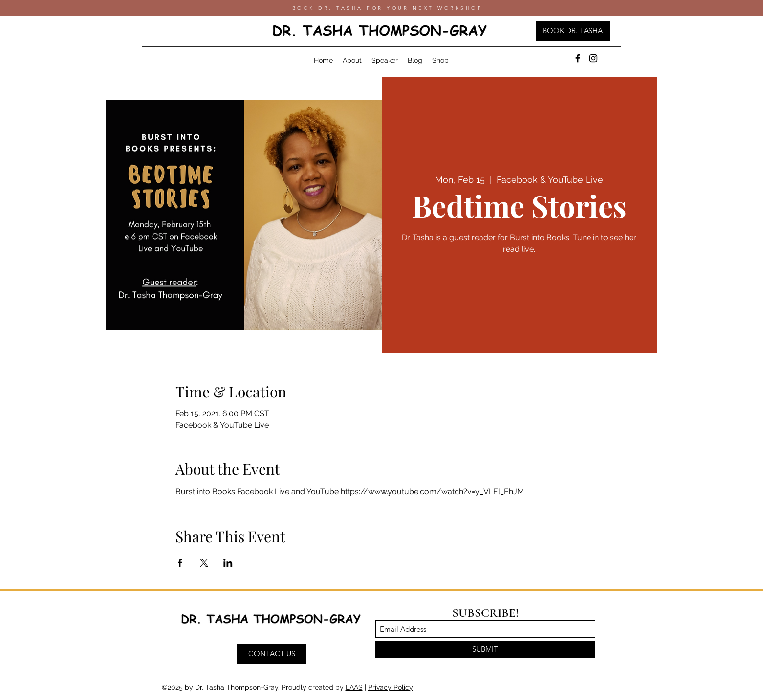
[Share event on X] (204, 563)
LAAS (354, 687)
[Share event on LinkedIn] (228, 563)
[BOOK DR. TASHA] (573, 31)
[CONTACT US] (272, 654)
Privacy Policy (391, 687)
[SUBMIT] (485, 649)
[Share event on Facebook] (180, 563)
